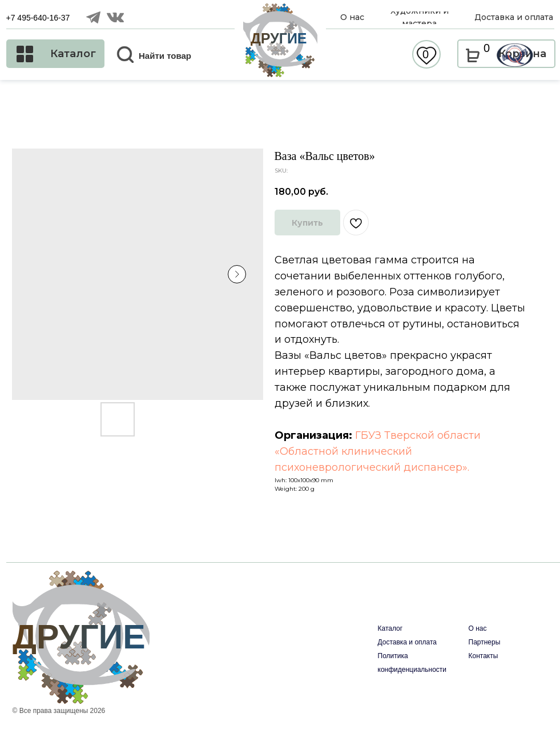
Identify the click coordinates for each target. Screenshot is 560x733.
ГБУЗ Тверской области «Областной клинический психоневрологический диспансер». (378, 451)
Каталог (390, 628)
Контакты (484, 656)
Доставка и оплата (408, 642)
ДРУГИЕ (279, 38)
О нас (478, 628)
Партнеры (485, 642)
